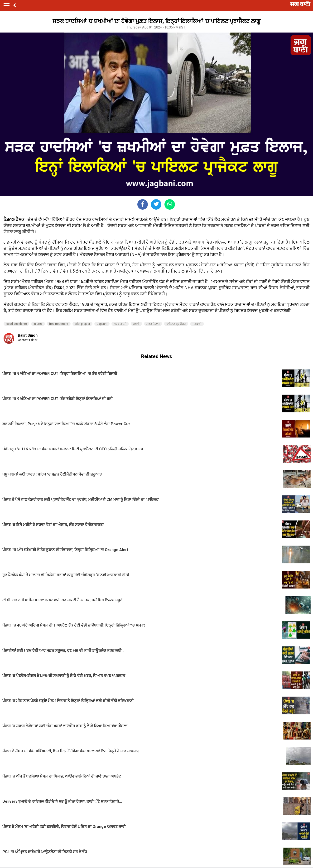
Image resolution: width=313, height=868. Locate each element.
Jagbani (102, 324)
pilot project (82, 324)
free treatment (59, 324)
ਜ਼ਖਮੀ (136, 324)
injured (38, 324)
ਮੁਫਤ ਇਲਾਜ (153, 324)
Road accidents (16, 324)
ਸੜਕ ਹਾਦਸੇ (120, 324)
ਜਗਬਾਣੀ (197, 324)
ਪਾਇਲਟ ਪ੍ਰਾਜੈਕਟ (176, 324)
